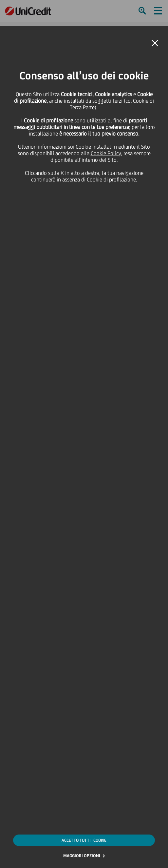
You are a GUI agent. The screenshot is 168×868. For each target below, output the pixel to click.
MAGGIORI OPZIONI (82, 856)
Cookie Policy (106, 153)
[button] (155, 43)
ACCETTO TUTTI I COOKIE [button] (84, 840)
